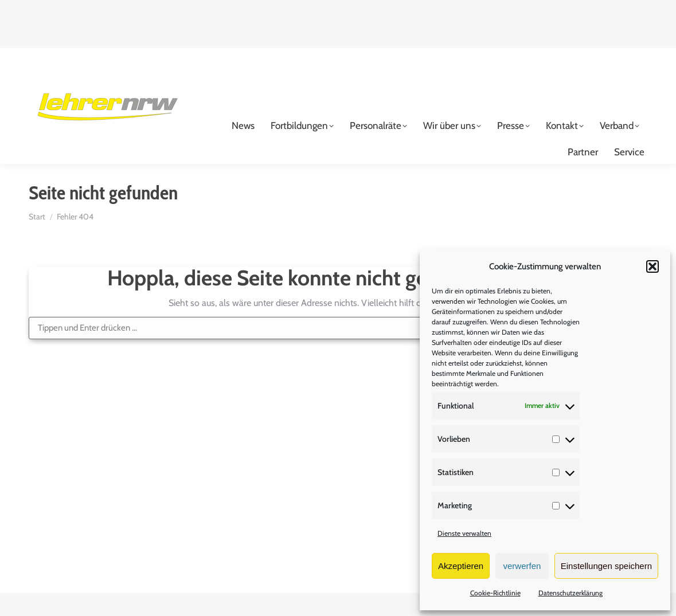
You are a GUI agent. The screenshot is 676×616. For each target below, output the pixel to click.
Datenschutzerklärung (571, 593)
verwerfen (522, 566)
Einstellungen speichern (606, 566)
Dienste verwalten (464, 533)
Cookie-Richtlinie (495, 593)
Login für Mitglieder (597, 58)
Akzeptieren (461, 566)
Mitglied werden (485, 58)
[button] (652, 266)
